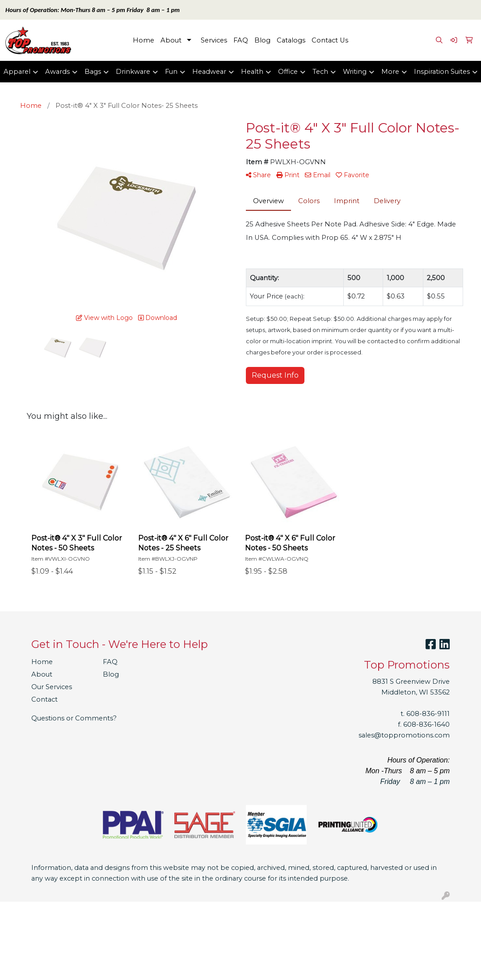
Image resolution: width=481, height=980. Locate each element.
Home (143, 40)
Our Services (52, 687)
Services (214, 40)
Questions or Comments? (74, 718)
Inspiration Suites (442, 72)
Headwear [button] (209, 72)
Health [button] (252, 72)
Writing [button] (355, 72)
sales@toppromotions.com (404, 735)
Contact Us (330, 40)
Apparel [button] (17, 72)
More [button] (390, 72)
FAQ (241, 40)
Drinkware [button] (133, 72)
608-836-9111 (428, 714)
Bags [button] (93, 72)
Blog (262, 40)
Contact (44, 699)
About (171, 40)
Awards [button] (57, 72)
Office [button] (288, 72)
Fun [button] (171, 72)
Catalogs (291, 40)
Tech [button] (320, 72)
